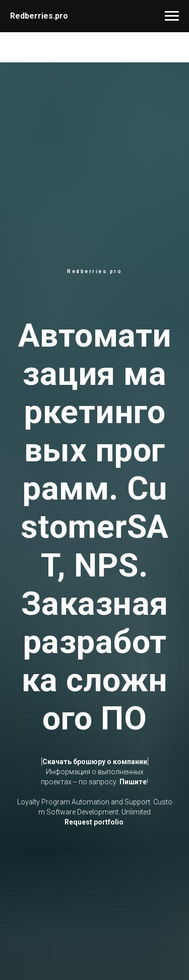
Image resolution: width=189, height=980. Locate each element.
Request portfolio (94, 822)
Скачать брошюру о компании (95, 762)
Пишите (133, 782)
